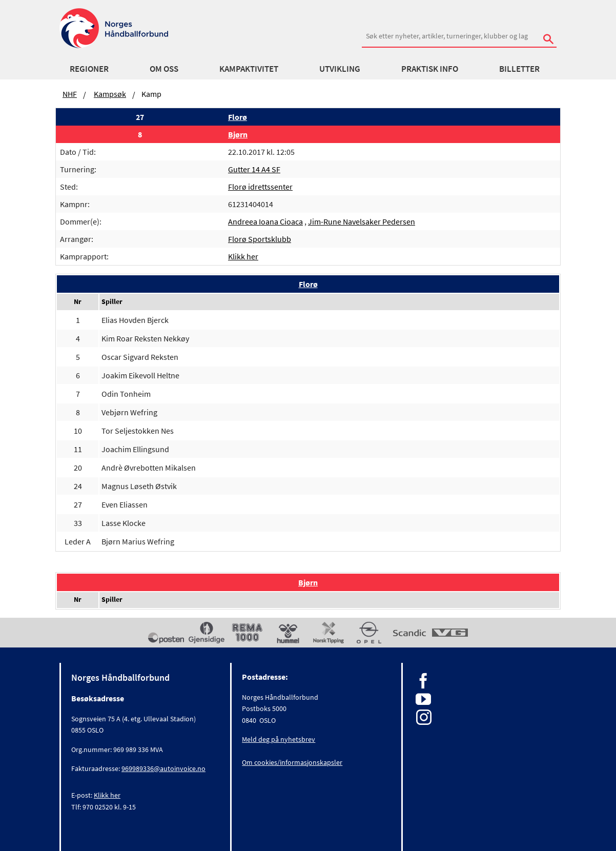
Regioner (89, 69)
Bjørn (238, 134)
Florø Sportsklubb (260, 239)
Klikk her (243, 256)
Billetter (519, 69)
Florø (238, 117)
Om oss (164, 69)
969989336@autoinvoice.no (163, 768)
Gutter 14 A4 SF (254, 169)
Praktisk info (430, 69)
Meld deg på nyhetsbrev (279, 739)
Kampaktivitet (249, 69)
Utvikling (340, 69)
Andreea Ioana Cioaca (265, 221)
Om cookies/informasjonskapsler (292, 762)
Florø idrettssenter (260, 187)
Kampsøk (110, 94)
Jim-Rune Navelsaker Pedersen (362, 221)
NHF (70, 94)
